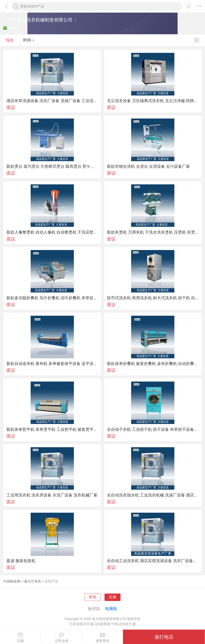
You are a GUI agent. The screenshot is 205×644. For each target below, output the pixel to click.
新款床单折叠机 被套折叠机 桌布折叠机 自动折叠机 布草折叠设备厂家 (153, 364)
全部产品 (51, 581)
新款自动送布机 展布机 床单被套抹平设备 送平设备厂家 (52, 364)
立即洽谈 (61, 638)
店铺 (20, 638)
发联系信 (103, 638)
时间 (29, 40)
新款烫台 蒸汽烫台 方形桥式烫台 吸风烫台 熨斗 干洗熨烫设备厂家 (52, 166)
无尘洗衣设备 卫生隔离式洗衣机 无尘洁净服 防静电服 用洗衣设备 (153, 101)
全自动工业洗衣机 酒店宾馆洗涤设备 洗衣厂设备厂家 (153, 561)
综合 (10, 40)
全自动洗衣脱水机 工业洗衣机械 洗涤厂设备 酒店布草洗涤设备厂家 (153, 495)
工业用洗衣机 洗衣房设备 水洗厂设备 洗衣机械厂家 (52, 495)
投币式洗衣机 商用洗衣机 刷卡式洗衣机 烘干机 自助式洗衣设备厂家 (153, 298)
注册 (113, 597)
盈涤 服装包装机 (21, 561)
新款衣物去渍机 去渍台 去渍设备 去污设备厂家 (148, 166)
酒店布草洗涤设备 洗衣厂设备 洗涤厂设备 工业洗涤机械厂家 (52, 101)
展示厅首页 (33, 581)
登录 (92, 597)
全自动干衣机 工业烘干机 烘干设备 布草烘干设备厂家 (153, 429)
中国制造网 (12, 581)
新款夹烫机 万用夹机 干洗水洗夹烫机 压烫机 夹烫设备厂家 (153, 232)
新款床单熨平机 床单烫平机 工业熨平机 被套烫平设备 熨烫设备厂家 (52, 429)
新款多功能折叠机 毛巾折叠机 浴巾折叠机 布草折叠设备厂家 (52, 298)
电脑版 (111, 609)
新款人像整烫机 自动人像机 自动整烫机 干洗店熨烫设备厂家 (52, 232)
